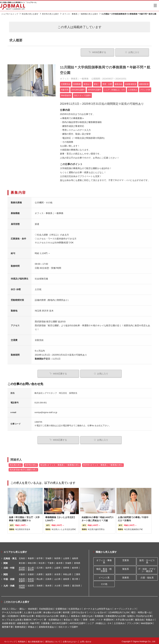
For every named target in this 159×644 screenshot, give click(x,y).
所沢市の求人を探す (50, 14)
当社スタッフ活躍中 (68, 625)
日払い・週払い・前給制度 (24, 607)
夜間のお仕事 (27, 614)
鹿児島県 (76, 584)
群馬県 (77, 561)
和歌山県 (67, 573)
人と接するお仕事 (32, 611)
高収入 (5, 607)
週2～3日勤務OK (10, 614)
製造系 (126, 567)
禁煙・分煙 (89, 618)
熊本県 (48, 584)
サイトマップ (10, 640)
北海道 (22, 557)
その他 (104, 582)
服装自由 (139, 618)
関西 (6, 573)
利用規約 (22, 640)
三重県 (77, 573)
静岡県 (22, 568)
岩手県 (40, 557)
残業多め (75, 614)
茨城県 (68, 561)
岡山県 (40, 578)
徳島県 (66, 578)
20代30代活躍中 (60, 622)
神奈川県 (32, 561)
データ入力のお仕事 (12, 611)
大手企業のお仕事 (124, 618)
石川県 (40, 566)
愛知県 (31, 568)
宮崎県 (66, 584)
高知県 (31, 580)
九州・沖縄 (9, 584)
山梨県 (57, 566)
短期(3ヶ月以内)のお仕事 (139, 614)
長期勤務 (99, 614)
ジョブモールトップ (10, 14)
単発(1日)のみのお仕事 (47, 614)
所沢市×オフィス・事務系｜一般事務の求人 (103, 464)
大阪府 (22, 573)
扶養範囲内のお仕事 (115, 614)
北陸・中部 (9, 566)
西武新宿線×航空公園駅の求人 (23, 468)
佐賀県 (31, 584)
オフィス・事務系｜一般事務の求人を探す (80, 14)
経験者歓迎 (23, 622)
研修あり (32, 625)
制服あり (150, 618)
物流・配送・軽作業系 (104, 568)
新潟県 (22, 566)
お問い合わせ (86, 640)
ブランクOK (133, 622)
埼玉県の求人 (16, 464)
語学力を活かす (79, 611)
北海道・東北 (10, 557)
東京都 (22, 561)
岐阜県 (75, 566)
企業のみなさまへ (70, 640)
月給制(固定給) (46, 607)
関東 (6, 562)
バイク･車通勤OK (105, 618)
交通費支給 (61, 607)
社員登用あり (75, 607)
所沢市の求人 (31, 464)
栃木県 (59, 561)
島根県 (31, 578)
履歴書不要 (7, 625)
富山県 (31, 566)
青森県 (31, 557)
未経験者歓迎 (8, 622)
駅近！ (78, 618)
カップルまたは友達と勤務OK (17, 618)
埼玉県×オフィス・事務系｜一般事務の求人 (60, 464)
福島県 (75, 557)
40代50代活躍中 (77, 622)
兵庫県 (40, 573)
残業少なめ (87, 614)
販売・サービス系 (147, 560)
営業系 (126, 559)
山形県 (66, 557)
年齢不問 (34, 622)
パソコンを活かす (97, 611)
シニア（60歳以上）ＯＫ (100, 622)
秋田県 (57, 557)
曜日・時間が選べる (141, 611)
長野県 (66, 566)
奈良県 (57, 573)
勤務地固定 (20, 625)
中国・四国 (9, 578)
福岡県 (22, 584)
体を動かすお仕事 (52, 611)
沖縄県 (22, 586)
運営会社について (53, 640)
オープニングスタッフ (125, 607)
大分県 (57, 584)
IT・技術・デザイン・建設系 (147, 568)
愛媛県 (22, 580)
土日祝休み (119, 622)
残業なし (65, 614)
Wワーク (38, 618)
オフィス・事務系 (104, 560)
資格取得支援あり (47, 625)
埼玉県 (42, 561)
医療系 (126, 576)
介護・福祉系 (147, 576)
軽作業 (66, 611)
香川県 (75, 578)
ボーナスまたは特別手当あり (98, 607)
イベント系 (104, 576)
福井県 (48, 566)
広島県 (48, 578)
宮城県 (48, 557)
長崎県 (40, 584)
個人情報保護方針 (35, 640)
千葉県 (51, 561)
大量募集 (45, 622)
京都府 (31, 573)
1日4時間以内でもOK (119, 611)
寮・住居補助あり (53, 618)
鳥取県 (22, 578)
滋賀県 (48, 573)
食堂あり (68, 618)
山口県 (57, 578)
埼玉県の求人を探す (30, 14)
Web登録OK (147, 622)
